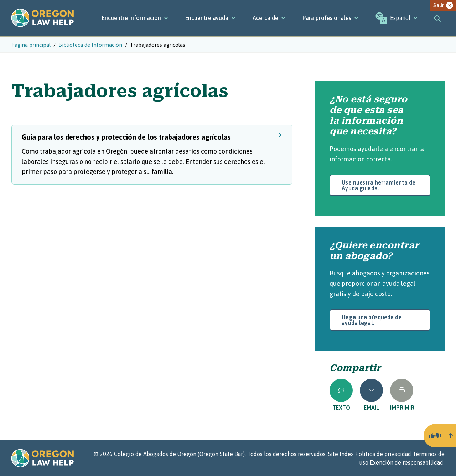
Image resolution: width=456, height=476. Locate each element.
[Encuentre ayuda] (210, 18)
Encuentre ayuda (210, 18)
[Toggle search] (437, 18)
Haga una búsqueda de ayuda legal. (372, 320)
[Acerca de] (269, 18)
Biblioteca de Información (90, 45)
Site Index (341, 454)
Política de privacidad (383, 454)
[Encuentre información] (135, 18)
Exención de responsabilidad (406, 462)
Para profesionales (330, 18)
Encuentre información (135, 18)
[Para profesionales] (330, 18)
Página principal (31, 45)
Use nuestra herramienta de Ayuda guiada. (379, 185)
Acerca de (269, 18)
